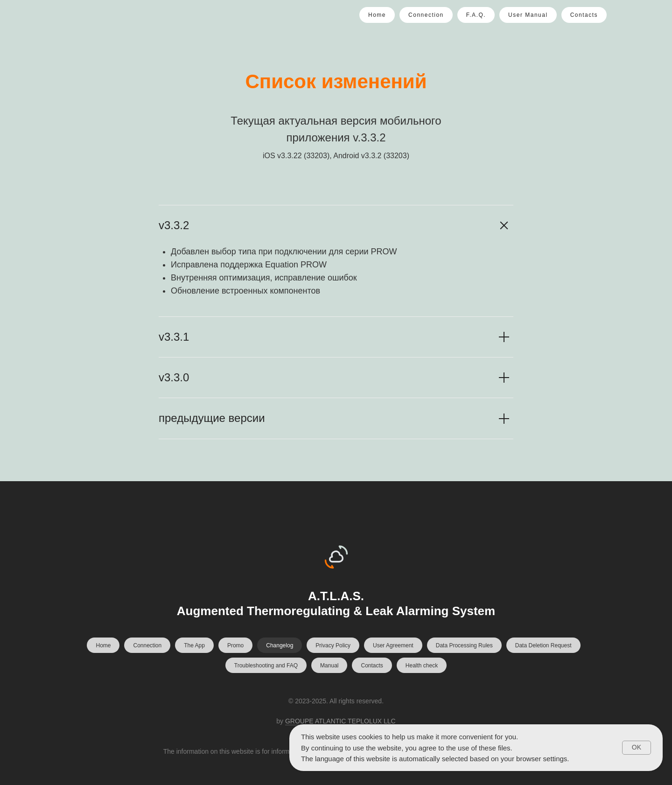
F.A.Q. (476, 15)
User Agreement (393, 645)
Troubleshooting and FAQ (266, 666)
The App (194, 645)
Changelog (280, 645)
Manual (329, 666)
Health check (422, 666)
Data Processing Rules (464, 645)
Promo (235, 645)
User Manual (528, 15)
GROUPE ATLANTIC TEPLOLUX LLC (340, 721)
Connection (426, 15)
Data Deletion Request (543, 645)
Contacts (584, 15)
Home (377, 15)
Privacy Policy (333, 645)
